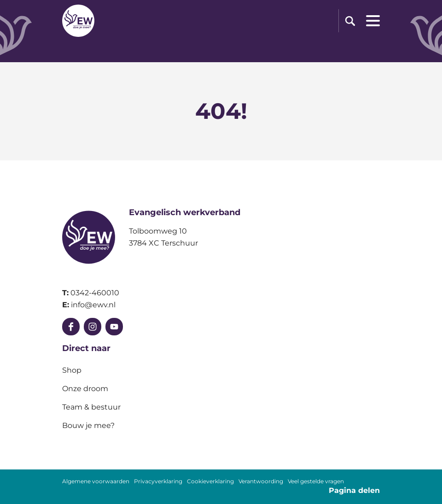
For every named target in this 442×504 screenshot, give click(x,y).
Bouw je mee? (88, 425)
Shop (72, 370)
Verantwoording (261, 481)
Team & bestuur (91, 407)
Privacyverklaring (158, 481)
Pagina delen (354, 490)
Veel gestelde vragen (316, 481)
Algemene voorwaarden (96, 481)
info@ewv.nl (93, 305)
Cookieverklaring (210, 481)
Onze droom (85, 389)
